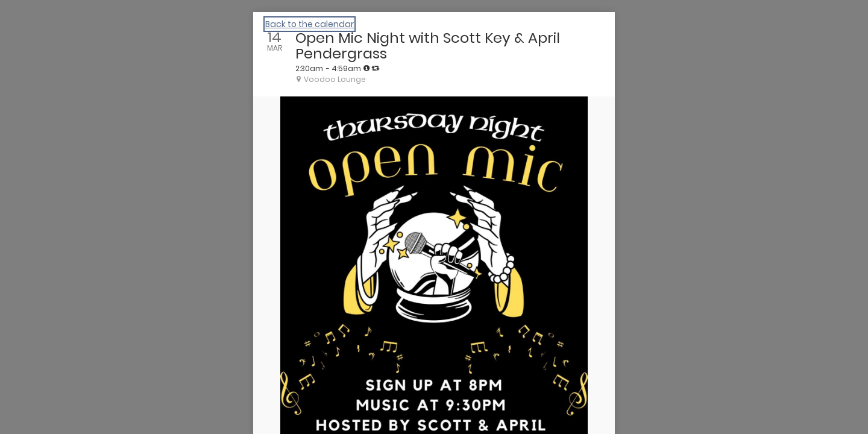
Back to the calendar (310, 24)
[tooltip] (366, 68)
